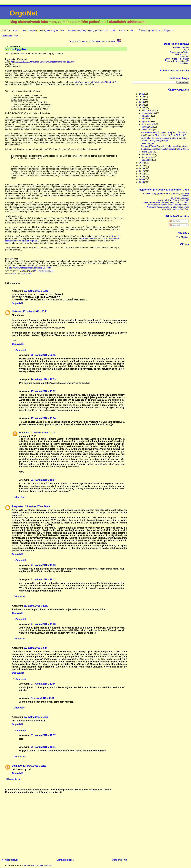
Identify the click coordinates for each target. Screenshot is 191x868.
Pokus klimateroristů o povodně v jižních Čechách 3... (165, 132)
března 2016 (147, 154)
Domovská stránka (10, 31)
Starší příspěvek (119, 860)
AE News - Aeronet (180, 48)
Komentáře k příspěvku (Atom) (38, 865)
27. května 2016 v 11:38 (43, 624)
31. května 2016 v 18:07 (43, 480)
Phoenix (116, 236)
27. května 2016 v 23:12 (42, 433)
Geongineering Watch (179, 52)
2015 (142, 163)
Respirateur (18, 506)
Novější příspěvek (10, 860)
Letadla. (29, 274)
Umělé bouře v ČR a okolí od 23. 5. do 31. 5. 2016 (164, 135)
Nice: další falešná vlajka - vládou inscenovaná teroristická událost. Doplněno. (168, 208)
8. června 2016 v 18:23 (43, 698)
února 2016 (147, 157)
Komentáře (175, 225)
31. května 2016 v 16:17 (43, 735)
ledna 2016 (147, 160)
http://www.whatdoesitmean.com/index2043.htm (30, 268)
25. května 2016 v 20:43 (37, 506)
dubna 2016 (147, 152)
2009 (142, 179)
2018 (142, 102)
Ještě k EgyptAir (148, 143)
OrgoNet (24, 13)
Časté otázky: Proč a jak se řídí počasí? (156, 31)
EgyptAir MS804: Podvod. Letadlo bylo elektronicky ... (165, 146)
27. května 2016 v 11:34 (43, 418)
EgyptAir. (13, 274)
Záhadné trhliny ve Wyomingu (154, 141)
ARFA (186, 50)
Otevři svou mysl (181, 54)
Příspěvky (175, 221)
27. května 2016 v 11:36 (43, 565)
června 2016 (147, 127)
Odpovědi (20, 350)
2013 (142, 168)
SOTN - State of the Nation (177, 59)
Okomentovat (13, 779)
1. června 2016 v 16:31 (35, 766)
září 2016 (146, 119)
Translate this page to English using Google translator (95, 41)
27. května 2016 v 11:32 (43, 391)
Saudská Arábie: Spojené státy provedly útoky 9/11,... (165, 149)
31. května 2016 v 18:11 (43, 579)
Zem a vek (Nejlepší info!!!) (177, 61)
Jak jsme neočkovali (180, 198)
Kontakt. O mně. (127, 31)
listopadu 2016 (148, 113)
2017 (142, 105)
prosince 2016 (148, 110)
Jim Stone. (21, 274)
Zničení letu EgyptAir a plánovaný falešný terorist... (164, 138)
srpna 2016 (147, 121)
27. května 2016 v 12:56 (43, 684)
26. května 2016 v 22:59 (43, 379)
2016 (142, 108)
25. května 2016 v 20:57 (36, 606)
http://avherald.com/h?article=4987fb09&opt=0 (95, 82)
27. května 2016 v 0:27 (35, 648)
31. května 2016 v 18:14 (43, 747)
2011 (142, 174)
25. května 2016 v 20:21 (35, 311)
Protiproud (184, 57)
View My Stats (183, 237)
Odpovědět (18, 303)
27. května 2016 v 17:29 (36, 717)
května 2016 (147, 130)
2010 (142, 177)
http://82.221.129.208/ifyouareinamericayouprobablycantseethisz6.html (43, 62)
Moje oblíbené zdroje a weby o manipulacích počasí (91, 31)
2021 (142, 94)
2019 (142, 99)
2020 (142, 97)
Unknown (17, 311)
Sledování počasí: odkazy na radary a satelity (43, 31)
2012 (142, 171)
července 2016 (148, 124)
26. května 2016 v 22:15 (43, 355)
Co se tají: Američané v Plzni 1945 (174, 200)
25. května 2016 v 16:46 (36, 291)
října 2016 (146, 116)
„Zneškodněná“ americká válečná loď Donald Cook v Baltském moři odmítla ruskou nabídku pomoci (165, 204)
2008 (142, 182)
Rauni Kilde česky (10, 36)
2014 (142, 165)
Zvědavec (185, 63)
